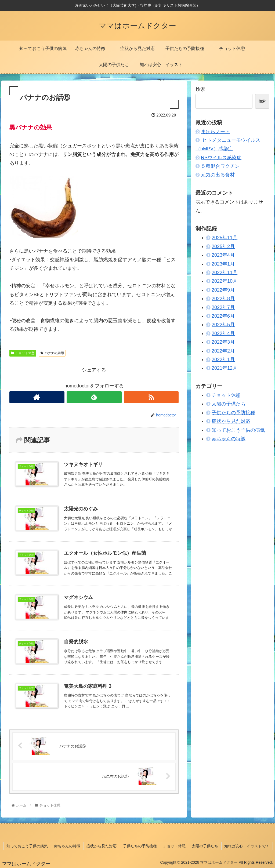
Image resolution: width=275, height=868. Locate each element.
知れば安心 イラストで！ (247, 846)
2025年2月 (223, 246)
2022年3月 (223, 342)
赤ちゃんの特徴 (229, 439)
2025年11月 (225, 238)
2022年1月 (223, 359)
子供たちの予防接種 (233, 413)
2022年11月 (225, 273)
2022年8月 (223, 299)
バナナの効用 (52, 353)
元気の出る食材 (218, 175)
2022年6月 (223, 316)
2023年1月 (223, 264)
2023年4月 (223, 255)
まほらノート (215, 132)
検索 (200, 89)
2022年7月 (223, 307)
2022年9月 (223, 290)
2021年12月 (225, 368)
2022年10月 (225, 281)
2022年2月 (223, 351)
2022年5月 (223, 325)
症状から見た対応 (231, 421)
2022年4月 (223, 333)
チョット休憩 (23, 353)
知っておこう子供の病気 (238, 430)
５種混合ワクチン (220, 166)
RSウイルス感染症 (221, 158)
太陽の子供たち (229, 404)
